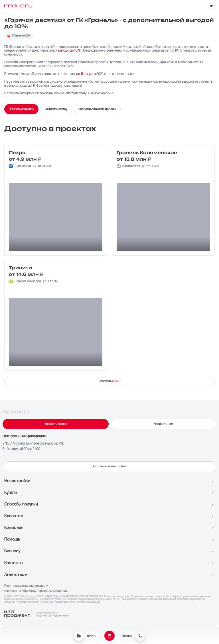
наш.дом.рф (93, 602)
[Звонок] (140, 636)
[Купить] (79, 636)
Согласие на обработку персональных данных (36, 591)
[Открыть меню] (109, 636)
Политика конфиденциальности (26, 586)
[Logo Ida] (37, 614)
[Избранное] (211, 6)
